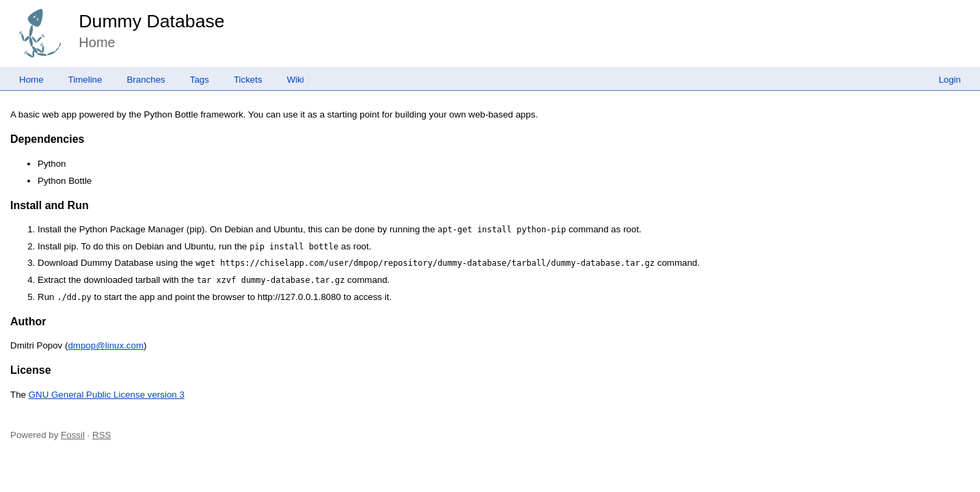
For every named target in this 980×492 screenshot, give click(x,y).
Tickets (248, 80)
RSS (101, 435)
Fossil (73, 435)
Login (950, 80)
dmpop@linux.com (106, 345)
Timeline (85, 80)
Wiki (296, 80)
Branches (146, 80)
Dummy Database (151, 21)
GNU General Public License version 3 (107, 395)
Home (31, 80)
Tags (200, 80)
